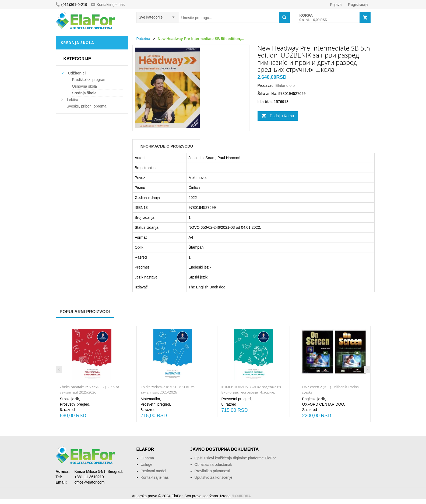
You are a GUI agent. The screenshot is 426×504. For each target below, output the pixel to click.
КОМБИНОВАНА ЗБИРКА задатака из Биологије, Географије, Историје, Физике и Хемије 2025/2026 (251, 392)
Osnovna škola (85, 86)
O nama (147, 458)
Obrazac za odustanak (213, 464)
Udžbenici (77, 73)
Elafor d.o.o (285, 85)
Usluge (147, 464)
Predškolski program (89, 80)
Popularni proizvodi (85, 312)
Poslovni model (154, 471)
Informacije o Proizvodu (166, 146)
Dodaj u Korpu (282, 116)
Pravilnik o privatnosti (212, 471)
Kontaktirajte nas (108, 5)
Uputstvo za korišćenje (214, 477)
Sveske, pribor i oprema (87, 106)
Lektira (72, 100)
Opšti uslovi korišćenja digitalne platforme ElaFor (235, 458)
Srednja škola (84, 93)
